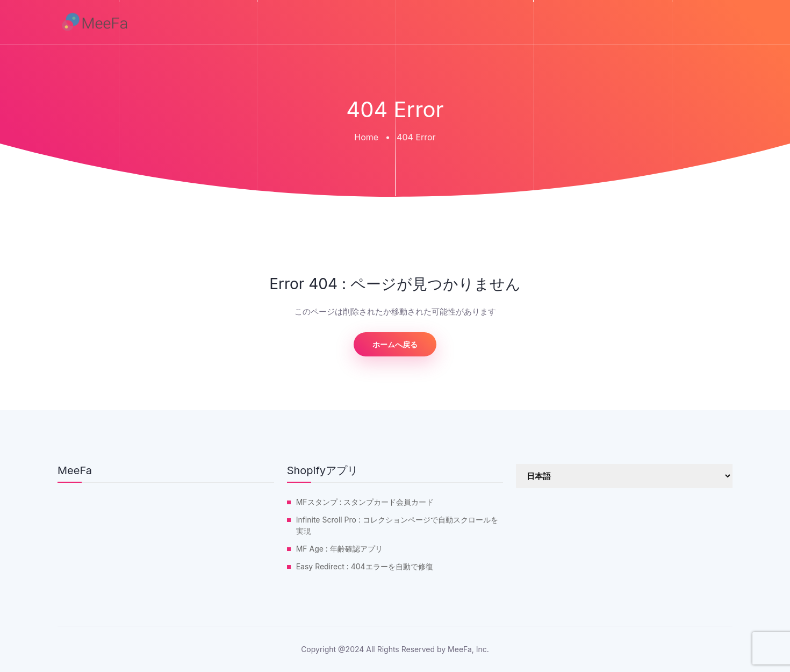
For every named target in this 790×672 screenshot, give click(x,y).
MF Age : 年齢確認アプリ (339, 549)
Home (366, 137)
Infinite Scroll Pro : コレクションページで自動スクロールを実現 (397, 525)
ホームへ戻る (395, 344)
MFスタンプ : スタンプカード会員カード (365, 502)
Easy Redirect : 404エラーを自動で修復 (365, 566)
